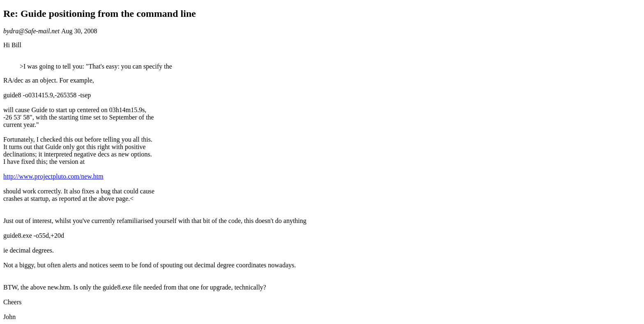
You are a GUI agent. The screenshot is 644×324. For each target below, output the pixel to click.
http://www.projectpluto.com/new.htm (53, 176)
